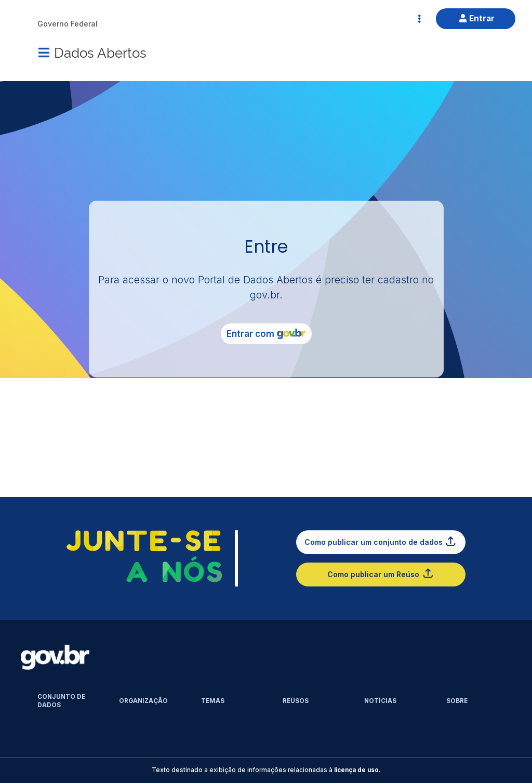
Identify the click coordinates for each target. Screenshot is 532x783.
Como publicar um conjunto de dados (381, 541)
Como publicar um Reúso (381, 573)
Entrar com (266, 334)
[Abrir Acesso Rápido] (419, 19)
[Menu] (44, 53)
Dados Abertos (100, 52)
